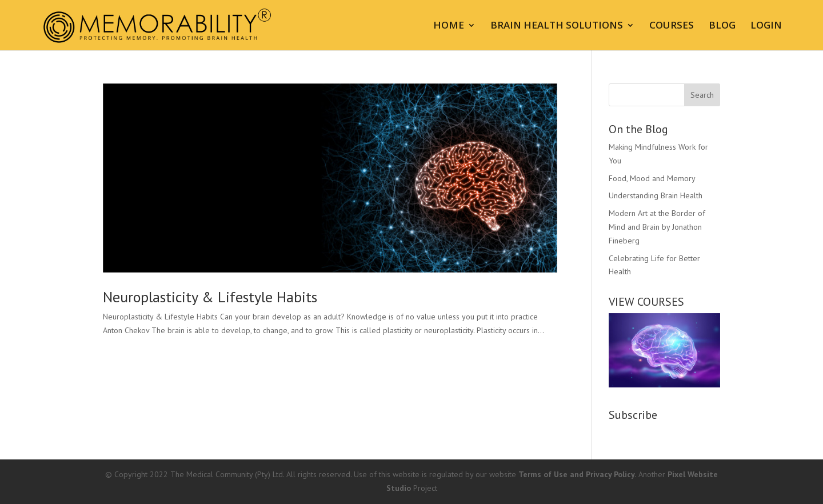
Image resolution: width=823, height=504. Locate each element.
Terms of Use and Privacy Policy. (577, 474)
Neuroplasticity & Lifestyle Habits (210, 297)
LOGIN (766, 26)
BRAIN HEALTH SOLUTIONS (557, 26)
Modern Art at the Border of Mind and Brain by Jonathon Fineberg (657, 227)
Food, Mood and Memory (652, 178)
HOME (449, 26)
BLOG (722, 26)
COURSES (672, 26)
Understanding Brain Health (656, 195)
